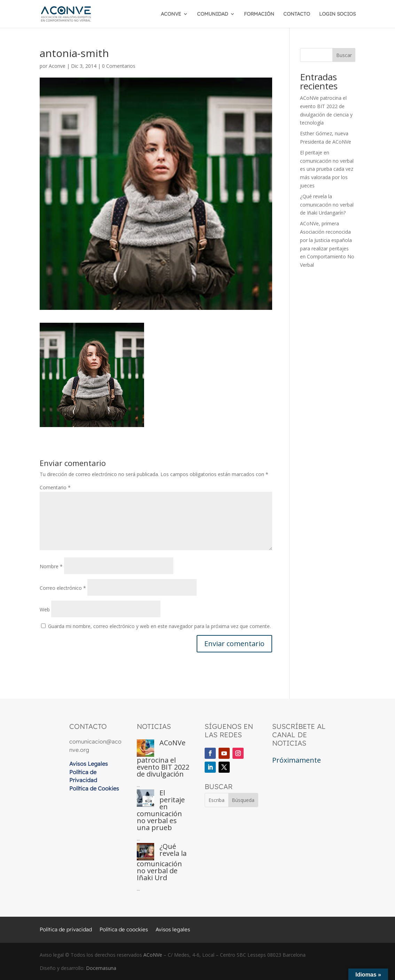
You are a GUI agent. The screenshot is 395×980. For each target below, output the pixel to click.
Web (45, 609)
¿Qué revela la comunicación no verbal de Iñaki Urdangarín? (327, 205)
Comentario (55, 487)
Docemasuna (101, 968)
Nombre (51, 566)
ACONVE (171, 14)
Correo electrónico (63, 588)
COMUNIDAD (212, 14)
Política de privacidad (66, 930)
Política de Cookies (94, 788)
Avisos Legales (89, 764)
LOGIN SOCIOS (337, 14)
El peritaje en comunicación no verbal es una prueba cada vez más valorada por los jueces (327, 169)
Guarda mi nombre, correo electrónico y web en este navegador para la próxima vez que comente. (159, 626)
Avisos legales (173, 930)
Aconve (57, 66)
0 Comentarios (119, 66)
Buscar (344, 55)
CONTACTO (297, 14)
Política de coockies (124, 930)
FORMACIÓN (259, 14)
